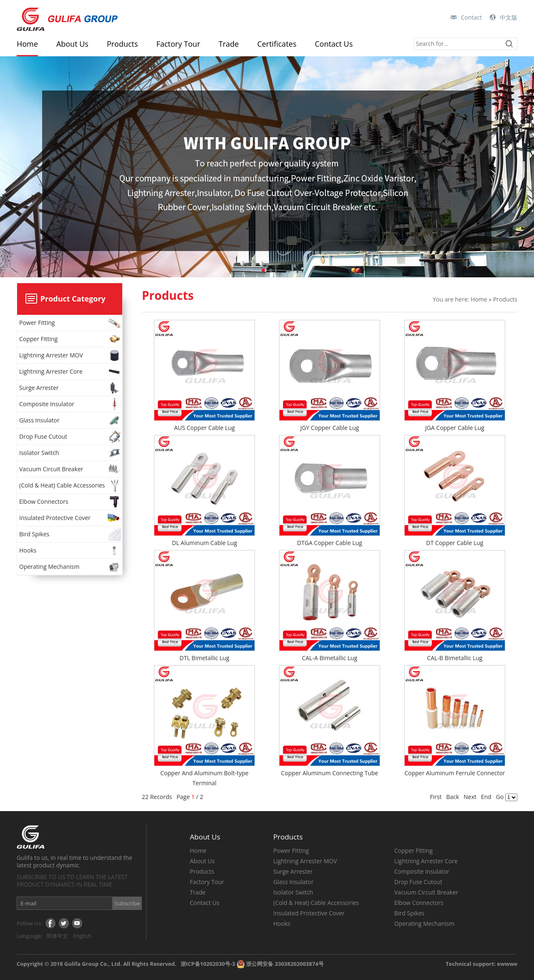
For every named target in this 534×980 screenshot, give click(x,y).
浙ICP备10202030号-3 (208, 964)
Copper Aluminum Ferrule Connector (455, 773)
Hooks (71, 550)
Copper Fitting (71, 339)
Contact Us (334, 44)
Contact (471, 17)
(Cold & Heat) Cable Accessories (71, 485)
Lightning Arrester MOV (71, 355)
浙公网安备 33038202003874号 (280, 964)
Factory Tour (178, 44)
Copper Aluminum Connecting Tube (330, 773)
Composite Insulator (71, 404)
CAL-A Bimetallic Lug (330, 658)
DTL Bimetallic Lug (204, 658)
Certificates (277, 44)
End (486, 797)
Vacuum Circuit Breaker (71, 469)
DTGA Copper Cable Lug (330, 543)
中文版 (509, 17)
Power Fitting (71, 323)
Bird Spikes (71, 534)
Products (122, 44)
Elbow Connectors (71, 502)
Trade (229, 44)
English (82, 936)
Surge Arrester (71, 388)
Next (470, 797)
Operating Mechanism (71, 567)
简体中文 (57, 936)
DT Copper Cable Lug (455, 543)
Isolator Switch (71, 453)
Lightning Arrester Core (71, 372)
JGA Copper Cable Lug (455, 428)
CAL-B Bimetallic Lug (455, 658)
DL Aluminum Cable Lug (204, 543)
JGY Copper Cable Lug (330, 428)
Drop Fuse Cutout (71, 437)
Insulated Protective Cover (71, 518)
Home (27, 44)
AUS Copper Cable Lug (204, 428)
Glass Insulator (71, 420)
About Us (72, 44)
